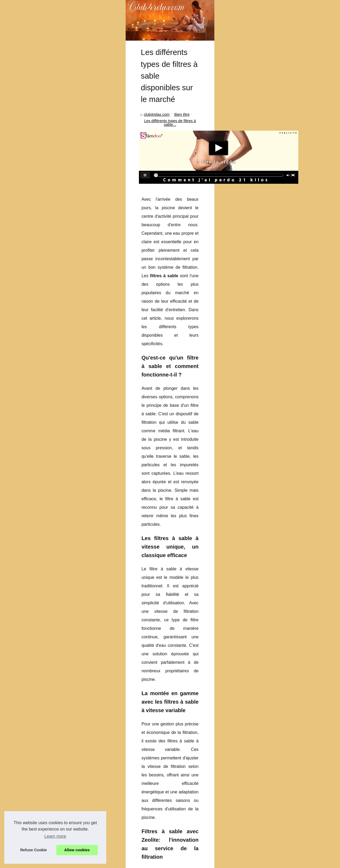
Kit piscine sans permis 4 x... (280, 384)
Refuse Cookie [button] (33, 850)
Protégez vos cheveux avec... (281, 431)
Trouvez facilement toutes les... (283, 504)
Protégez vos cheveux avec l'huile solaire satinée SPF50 (58, 786)
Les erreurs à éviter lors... (278, 480)
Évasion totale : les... (274, 360)
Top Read (265, 165)
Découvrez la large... (274, 492)
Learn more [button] (55, 836)
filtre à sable (54, 560)
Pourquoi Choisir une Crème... (282, 396)
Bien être (54, 201)
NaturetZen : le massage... (279, 456)
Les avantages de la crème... (281, 408)
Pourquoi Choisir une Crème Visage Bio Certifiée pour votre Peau (102, 827)
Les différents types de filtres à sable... (99, 201)
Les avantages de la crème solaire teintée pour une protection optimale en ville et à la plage (202, 786)
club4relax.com (29, 201)
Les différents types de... (277, 420)
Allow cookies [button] (77, 850)
